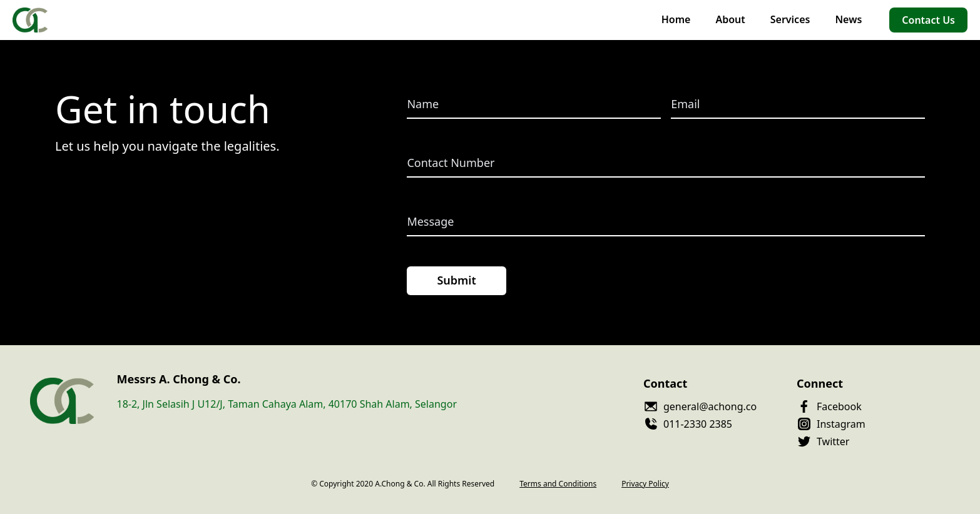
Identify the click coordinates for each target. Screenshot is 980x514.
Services (790, 19)
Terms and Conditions (558, 484)
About (730, 19)
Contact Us (928, 20)
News (848, 19)
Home (676, 19)
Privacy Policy (645, 484)
